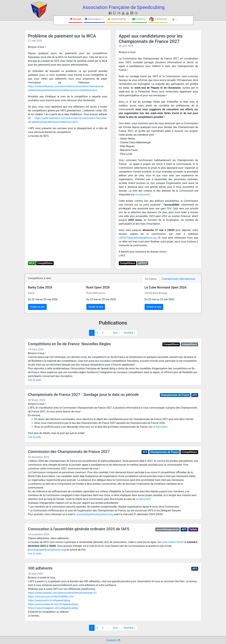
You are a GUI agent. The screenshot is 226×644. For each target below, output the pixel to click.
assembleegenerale (168, 529)
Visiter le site (37, 307)
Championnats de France (175, 395)
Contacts (111, 640)
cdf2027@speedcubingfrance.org (138, 238)
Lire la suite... (36, 380)
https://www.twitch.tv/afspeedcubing (49, 600)
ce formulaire (160, 427)
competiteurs (190, 344)
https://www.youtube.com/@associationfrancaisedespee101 (62, 593)
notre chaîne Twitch (173, 542)
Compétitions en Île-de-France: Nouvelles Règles (70, 344)
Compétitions (45, 263)
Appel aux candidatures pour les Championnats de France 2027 (151, 39)
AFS (195, 395)
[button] (94, 19)
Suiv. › (116, 333)
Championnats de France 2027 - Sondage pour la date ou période (83, 395)
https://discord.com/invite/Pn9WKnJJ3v (51, 597)
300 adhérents (40, 568)
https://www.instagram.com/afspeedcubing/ (53, 608)
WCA (32, 263)
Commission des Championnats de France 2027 (69, 452)
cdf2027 (143, 263)
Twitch (193, 529)
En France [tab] (151, 279)
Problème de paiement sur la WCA (62, 36)
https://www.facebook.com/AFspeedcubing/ (53, 604)
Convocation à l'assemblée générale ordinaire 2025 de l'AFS (79, 529)
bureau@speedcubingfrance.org (95, 514)
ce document (143, 195)
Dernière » (129, 333)
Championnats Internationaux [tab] (179, 279)
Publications (113, 323)
